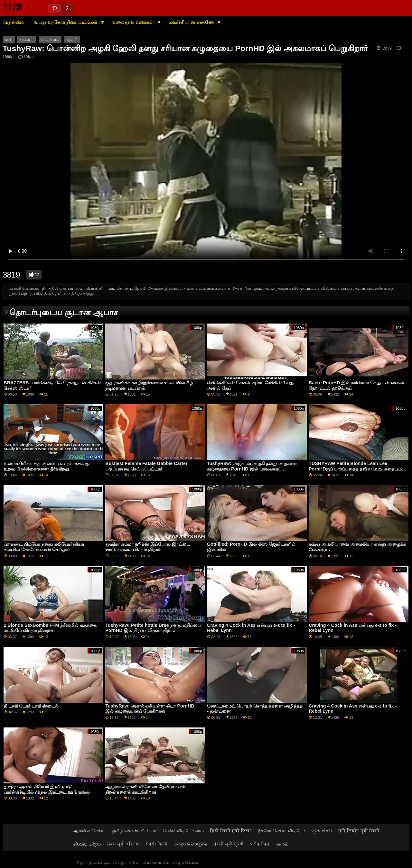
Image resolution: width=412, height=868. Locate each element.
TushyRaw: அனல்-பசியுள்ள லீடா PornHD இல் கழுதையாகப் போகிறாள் (150, 709)
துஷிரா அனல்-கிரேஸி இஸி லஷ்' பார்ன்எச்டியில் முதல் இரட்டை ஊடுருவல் (47, 789)
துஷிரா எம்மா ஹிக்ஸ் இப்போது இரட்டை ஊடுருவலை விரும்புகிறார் (148, 547)
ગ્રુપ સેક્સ (322, 831)
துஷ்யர (27, 40)
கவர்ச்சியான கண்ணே (192, 22)
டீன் (9, 40)
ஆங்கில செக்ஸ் (89, 831)
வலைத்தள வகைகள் (134, 22)
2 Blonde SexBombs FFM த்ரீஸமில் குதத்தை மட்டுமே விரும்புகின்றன (50, 628)
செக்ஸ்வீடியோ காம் (183, 831)
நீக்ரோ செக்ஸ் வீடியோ (281, 831)
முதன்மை (13, 22)
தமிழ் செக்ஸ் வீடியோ (134, 831)
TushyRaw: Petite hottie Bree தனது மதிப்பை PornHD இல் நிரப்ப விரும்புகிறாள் (153, 628)
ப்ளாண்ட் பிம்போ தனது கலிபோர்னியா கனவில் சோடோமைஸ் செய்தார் (44, 547)
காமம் (282, 844)
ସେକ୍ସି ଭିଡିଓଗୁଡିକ (191, 844)
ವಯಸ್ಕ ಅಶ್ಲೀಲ (87, 844)
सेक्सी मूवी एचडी (229, 844)
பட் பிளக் (50, 40)
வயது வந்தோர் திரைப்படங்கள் (66, 22)
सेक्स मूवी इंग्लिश (123, 844)
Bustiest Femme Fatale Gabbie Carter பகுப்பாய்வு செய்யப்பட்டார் (146, 466)
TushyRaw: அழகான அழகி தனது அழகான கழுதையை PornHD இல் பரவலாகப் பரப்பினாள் (252, 469)
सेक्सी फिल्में (157, 844)
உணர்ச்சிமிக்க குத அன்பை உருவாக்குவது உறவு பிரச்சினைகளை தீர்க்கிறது (47, 466)
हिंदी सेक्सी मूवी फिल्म (231, 831)
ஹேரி (72, 40)
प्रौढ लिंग (260, 844)
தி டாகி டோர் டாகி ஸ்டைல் (31, 706)
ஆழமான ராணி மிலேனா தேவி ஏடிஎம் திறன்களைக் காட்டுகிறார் (145, 789)
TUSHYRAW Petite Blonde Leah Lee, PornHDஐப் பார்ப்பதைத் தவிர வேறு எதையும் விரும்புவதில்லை (355, 469)
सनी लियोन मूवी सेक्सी (359, 831)
